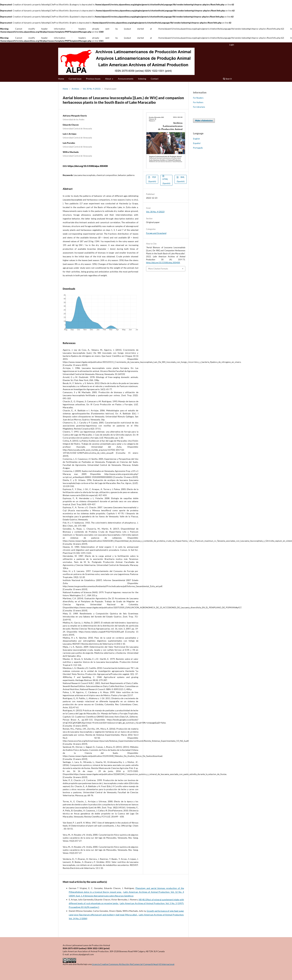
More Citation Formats (158, 269)
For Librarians (199, 107)
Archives (75, 89)
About (108, 79)
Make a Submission (204, 121)
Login (232, 45)
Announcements (126, 79)
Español (197, 143)
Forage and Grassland (156, 233)
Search (227, 79)
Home (61, 79)
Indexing (142, 79)
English (196, 139)
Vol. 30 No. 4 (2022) (92, 89)
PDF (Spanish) (152, 179)
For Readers (198, 98)
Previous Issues (93, 79)
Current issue (75, 79)
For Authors (198, 102)
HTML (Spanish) (166, 181)
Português (198, 148)
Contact (155, 79)
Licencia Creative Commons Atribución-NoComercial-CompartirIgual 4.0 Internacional (133, 964)
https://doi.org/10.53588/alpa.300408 (88, 166)
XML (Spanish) (181, 179)
